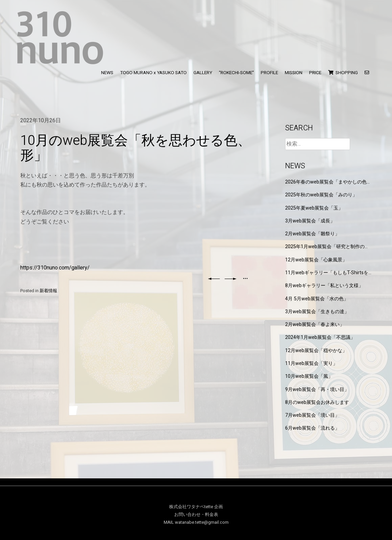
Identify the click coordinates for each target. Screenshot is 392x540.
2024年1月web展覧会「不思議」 (320, 337)
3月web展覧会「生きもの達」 (317, 312)
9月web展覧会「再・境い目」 (317, 390)
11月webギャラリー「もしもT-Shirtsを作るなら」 (327, 273)
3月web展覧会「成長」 (310, 221)
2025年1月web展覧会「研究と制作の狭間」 (327, 247)
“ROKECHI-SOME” (236, 73)
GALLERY (203, 73)
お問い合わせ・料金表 (196, 515)
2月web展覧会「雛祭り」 (312, 234)
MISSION (294, 73)
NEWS (107, 73)
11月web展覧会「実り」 (311, 363)
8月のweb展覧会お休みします (317, 402)
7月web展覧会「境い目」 (312, 415)
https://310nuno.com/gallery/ (55, 268)
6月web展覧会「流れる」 (312, 428)
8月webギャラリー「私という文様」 (324, 286)
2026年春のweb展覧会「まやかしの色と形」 (328, 182)
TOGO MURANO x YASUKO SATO (153, 73)
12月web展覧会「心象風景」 (316, 260)
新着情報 (48, 291)
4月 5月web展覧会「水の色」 (317, 299)
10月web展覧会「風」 (309, 376)
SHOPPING (343, 73)
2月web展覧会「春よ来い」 (315, 325)
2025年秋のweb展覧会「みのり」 (321, 195)
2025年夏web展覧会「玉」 (314, 208)
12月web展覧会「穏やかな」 (316, 351)
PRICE (315, 73)
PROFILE (269, 73)
